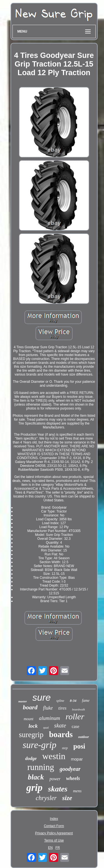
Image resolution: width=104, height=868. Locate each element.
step (65, 748)
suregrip (31, 735)
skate (60, 725)
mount (28, 719)
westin (54, 756)
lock (33, 726)
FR (58, 848)
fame (86, 701)
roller (75, 716)
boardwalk (79, 709)
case (75, 726)
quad (46, 728)
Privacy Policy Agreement (54, 833)
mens (77, 791)
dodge (31, 758)
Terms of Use (54, 840)
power (55, 779)
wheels (73, 778)
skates (58, 789)
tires (62, 708)
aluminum (49, 718)
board (30, 707)
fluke (48, 708)
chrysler (46, 798)
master (23, 701)
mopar (77, 759)
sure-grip (40, 745)
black (36, 777)
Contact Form (54, 826)
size (67, 798)
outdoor (84, 737)
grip (34, 788)
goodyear (70, 769)
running (41, 767)
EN (50, 848)
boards (61, 734)
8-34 (73, 701)
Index (54, 819)
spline (60, 701)
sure (42, 697)
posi (79, 746)
